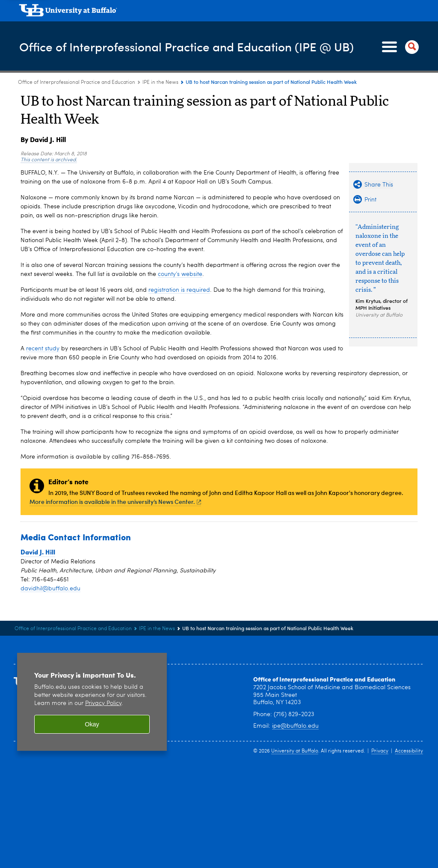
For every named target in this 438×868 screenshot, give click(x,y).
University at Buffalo (295, 751)
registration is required (179, 290)
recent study (43, 349)
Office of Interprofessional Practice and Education (324, 679)
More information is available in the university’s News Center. (115, 502)
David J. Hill (38, 552)
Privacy (380, 751)
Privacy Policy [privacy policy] (103, 704)
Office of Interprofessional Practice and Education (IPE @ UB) (197, 47)
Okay (92, 724)
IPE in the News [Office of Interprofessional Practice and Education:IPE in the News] (160, 83)
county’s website (180, 274)
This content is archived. (49, 160)
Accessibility (409, 751)
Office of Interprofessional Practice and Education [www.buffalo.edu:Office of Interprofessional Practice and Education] (77, 83)
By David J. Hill (43, 139)
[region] (92, 702)
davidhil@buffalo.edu (50, 589)
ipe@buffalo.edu (295, 726)
